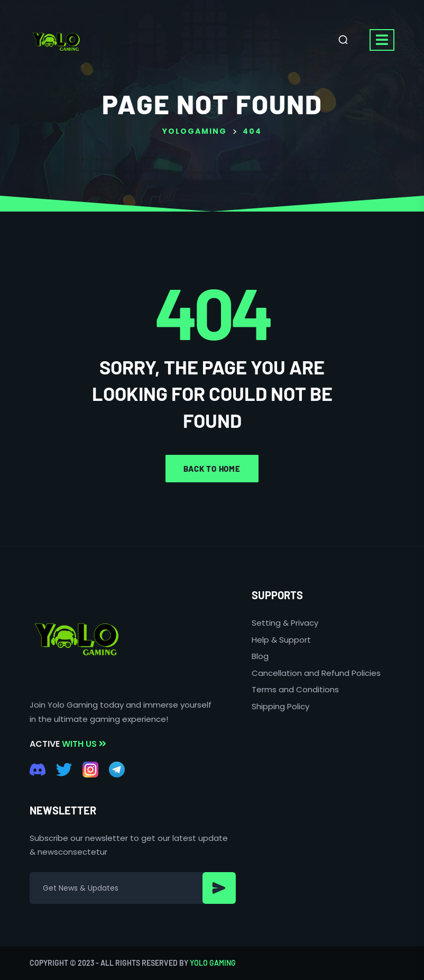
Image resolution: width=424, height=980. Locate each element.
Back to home (212, 469)
